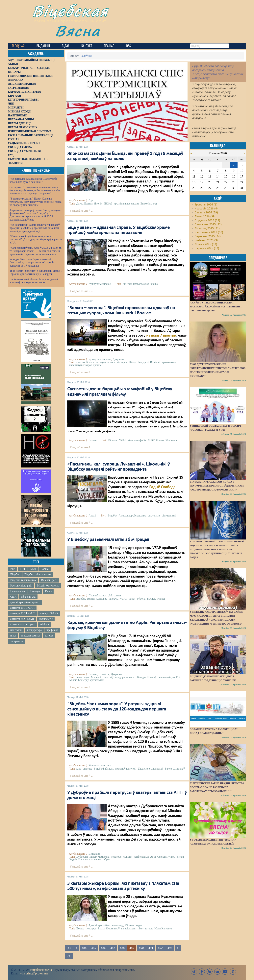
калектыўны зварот (81, 365)
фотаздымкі (97, 680)
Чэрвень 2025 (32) (207, 248)
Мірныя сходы (133, 925)
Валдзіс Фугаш (156, 599)
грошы (97, 365)
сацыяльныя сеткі (92, 860)
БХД (33, 569)
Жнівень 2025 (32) (207, 240)
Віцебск (15, 574)
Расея (48, 591)
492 (160, 948)
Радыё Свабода (162, 487)
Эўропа (141, 599)
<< (69, 948)
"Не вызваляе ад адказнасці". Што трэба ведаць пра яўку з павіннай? (33, 180)
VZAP (123, 440)
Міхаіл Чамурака (100, 857)
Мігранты (115, 596)
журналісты (46, 619)
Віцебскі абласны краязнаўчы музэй (115, 769)
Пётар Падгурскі (139, 362)
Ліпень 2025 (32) (206, 244)
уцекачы (114, 599)
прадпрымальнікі (125, 677)
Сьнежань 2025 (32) (208, 225)
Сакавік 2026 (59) (206, 213)
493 (170, 948)
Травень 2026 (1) (206, 205)
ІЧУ (13, 569)
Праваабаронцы (98, 596)
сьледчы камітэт (31, 636)
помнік (111, 362)
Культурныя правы (100, 284)
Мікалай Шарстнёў (102, 677)
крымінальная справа (23, 624)
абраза (107, 860)
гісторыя (122, 362)
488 (122, 948)
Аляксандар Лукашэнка (133, 516)
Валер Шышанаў (175, 769)
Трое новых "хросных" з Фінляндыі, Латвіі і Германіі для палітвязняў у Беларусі (36, 272)
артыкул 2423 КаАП (22, 619)
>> (69, 956)
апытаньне (154, 516)
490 (141, 948)
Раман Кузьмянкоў (109, 929)
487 (113, 948)
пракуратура (34, 630)
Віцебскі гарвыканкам (23, 580)
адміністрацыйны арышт (25, 602)
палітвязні (16, 630)
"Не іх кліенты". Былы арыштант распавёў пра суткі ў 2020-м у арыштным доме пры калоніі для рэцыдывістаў (35, 228)
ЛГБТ (151, 440)
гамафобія (140, 440)
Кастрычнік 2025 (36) (209, 232)
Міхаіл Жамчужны (48, 586)
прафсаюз (52, 630)
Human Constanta (97, 599)
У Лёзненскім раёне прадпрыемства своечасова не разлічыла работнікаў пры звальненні (217, 787)
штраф (49, 636)
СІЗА (13, 597)
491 (151, 948)
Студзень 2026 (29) (207, 221)
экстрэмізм (17, 641)
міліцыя (45, 624)
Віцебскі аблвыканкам (38, 574)
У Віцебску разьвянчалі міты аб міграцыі (108, 540)
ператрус (116, 857)
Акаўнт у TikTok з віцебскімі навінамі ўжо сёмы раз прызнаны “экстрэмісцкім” (216, 307)
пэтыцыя (101, 362)
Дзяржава (118, 359)
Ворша (44, 569)
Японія (98, 204)
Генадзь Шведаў (147, 677)
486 (103, 948)
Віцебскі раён (49, 580)
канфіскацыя (141, 857)
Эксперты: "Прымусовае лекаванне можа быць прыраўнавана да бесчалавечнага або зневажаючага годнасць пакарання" (35, 190)
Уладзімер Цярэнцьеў (151, 769)
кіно (130, 440)
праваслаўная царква (145, 284)
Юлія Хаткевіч (163, 929)
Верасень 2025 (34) (208, 236)
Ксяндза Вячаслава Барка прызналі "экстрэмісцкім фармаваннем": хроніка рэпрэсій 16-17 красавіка (32, 263)
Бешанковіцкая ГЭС (169, 677)
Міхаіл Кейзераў (79, 680)
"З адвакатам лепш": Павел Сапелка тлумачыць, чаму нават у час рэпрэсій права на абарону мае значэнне (36, 202)
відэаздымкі (169, 516)
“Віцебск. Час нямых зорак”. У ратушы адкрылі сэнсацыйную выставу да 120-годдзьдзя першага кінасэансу (117, 709)
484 (84, 948)
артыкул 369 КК (49, 613)
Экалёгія (104, 674)
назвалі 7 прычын (161, 336)
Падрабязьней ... (82, 211)
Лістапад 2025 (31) (207, 228)
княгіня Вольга (85, 362)
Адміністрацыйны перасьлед (106, 925)
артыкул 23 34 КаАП (23, 613)
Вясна (77, 31)
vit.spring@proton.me (34, 973)
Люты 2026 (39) (205, 217)
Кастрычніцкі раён (21, 586)
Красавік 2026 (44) (207, 209)
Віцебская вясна (41, 970)
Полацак (35, 591)
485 (94, 948)
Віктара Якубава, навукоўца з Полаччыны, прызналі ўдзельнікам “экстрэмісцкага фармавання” (217, 486)
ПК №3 (108, 204)
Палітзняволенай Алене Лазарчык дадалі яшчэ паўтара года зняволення (34, 281)
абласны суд (28, 597)
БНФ (23, 569)
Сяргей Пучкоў (166, 857)
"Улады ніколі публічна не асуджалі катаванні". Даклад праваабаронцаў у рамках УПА (36, 239)
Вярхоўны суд (149, 204)
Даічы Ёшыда (85, 204)
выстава (87, 769)
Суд (91, 200)
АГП (153, 857)
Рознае (92, 440)
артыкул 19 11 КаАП (22, 608)
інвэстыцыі (83, 677)
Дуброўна (82, 857)
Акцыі (92, 516)
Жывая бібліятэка (166, 440)
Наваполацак (18, 591)
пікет (13, 636)
